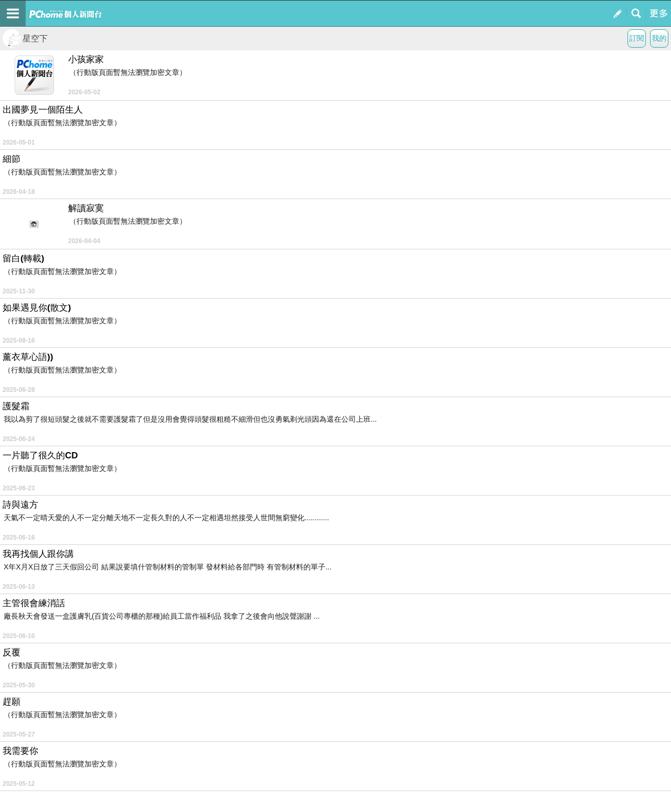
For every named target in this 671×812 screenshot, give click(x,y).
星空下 (25, 39)
